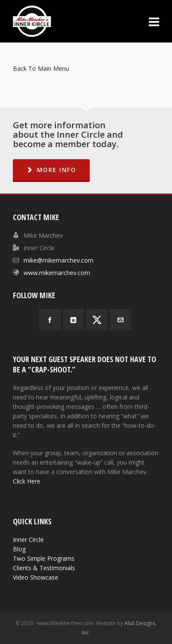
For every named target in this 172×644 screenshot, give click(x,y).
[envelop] (121, 320)
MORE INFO (51, 170)
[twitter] (97, 320)
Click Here (27, 481)
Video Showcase (36, 577)
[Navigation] (154, 21)
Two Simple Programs (44, 558)
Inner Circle (28, 540)
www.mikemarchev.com (57, 273)
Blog (19, 549)
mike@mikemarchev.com (59, 260)
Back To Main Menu (41, 68)
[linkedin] (73, 320)
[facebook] (50, 320)
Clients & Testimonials (44, 568)
